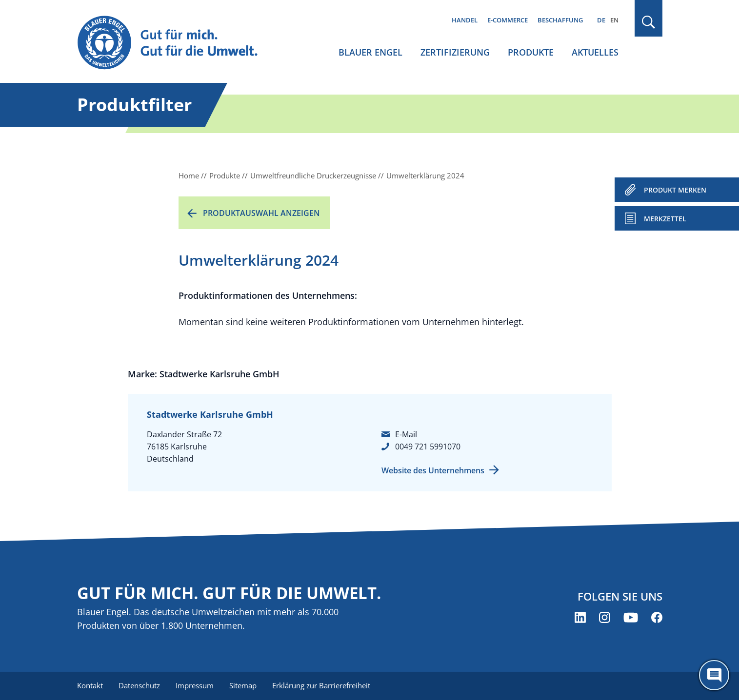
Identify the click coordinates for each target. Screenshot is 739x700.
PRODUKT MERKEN (675, 190)
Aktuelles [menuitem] (595, 52)
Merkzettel (665, 219)
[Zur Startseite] (177, 43)
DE (601, 20)
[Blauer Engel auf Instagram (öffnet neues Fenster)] (605, 617)
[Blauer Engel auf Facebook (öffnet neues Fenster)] (657, 617)
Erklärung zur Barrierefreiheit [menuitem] (321, 685)
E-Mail (406, 434)
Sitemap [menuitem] (243, 685)
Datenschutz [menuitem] (139, 685)
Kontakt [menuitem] (90, 685)
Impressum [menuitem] (195, 685)
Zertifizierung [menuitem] (455, 52)
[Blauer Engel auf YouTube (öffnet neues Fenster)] (631, 617)
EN (614, 20)
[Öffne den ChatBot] (714, 675)
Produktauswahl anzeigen (261, 213)
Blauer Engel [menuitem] (370, 52)
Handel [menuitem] (465, 20)
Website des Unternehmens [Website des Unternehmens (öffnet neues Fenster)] (433, 470)
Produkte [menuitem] (531, 52)
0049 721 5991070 (428, 447)
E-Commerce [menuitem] (508, 20)
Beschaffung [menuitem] (560, 20)
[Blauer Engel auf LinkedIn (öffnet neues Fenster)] (580, 617)
